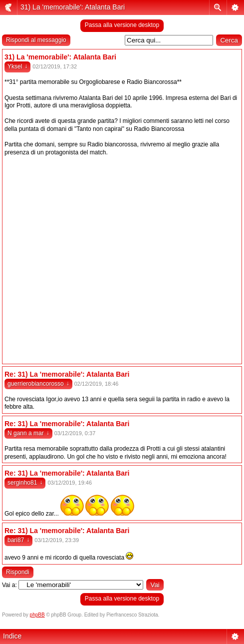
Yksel (17, 66)
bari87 (18, 540)
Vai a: (9, 585)
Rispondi (18, 572)
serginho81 (25, 483)
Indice (12, 636)
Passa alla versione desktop (122, 25)
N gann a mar (28, 433)
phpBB (37, 615)
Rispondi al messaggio (36, 40)
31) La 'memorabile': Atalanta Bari (73, 7)
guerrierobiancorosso (38, 384)
